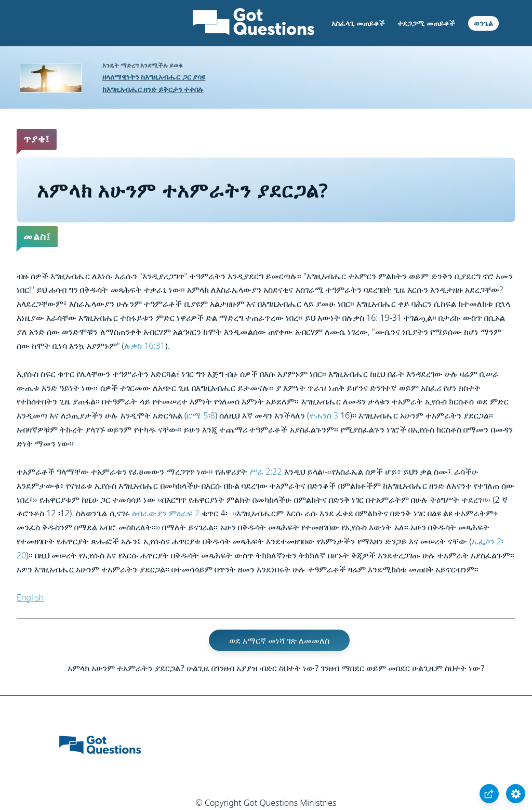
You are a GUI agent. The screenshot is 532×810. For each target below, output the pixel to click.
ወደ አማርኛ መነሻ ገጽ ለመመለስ (280, 640)
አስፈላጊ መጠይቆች (358, 23)
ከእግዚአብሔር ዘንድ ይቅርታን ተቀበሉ (153, 89)
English (30, 597)
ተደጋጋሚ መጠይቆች (426, 23)
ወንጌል (483, 23)
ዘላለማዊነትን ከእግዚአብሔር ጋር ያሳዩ (154, 77)
